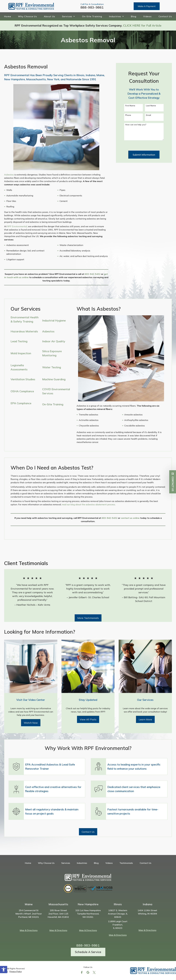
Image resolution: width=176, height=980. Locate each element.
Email (148, 115)
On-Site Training (92, 16)
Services (69, 16)
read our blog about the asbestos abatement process (88, 504)
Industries (116, 16)
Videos (147, 16)
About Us (49, 16)
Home (8, 16)
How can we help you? (136, 125)
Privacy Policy (16, 971)
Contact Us (165, 16)
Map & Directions (29, 930)
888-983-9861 (92, 7)
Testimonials (126, 863)
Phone (128, 115)
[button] (4, 970)
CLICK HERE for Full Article (142, 25)
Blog (134, 16)
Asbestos (9, 175)
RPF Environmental (17, 226)
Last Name (151, 106)
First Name (130, 106)
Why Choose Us (27, 16)
